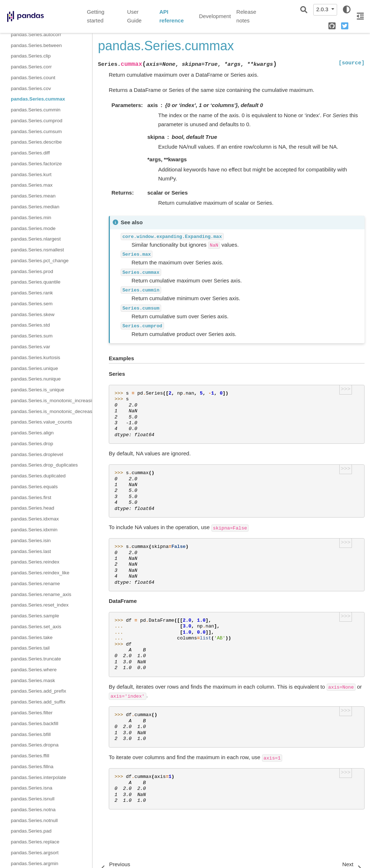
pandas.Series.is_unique (38, 390)
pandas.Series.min (31, 218)
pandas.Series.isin (31, 541)
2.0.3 (323, 9)
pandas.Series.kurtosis (36, 358)
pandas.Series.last (31, 551)
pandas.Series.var (31, 347)
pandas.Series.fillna (32, 767)
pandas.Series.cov (31, 88)
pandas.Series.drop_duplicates (44, 465)
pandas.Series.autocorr (36, 35)
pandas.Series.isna (32, 788)
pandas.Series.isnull (33, 799)
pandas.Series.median (35, 207)
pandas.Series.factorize (36, 164)
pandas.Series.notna (33, 810)
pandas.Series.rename (35, 584)
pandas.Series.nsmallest (37, 250)
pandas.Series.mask (33, 680)
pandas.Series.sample (35, 616)
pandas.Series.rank (32, 293)
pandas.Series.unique (35, 368)
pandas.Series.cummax (38, 99)
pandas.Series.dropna (35, 745)
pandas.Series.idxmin (34, 530)
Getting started (96, 16)
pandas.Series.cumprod (37, 121)
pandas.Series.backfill (35, 724)
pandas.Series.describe (36, 142)
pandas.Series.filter (32, 713)
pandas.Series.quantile (36, 282)
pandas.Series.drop (32, 444)
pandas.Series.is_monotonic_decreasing (51, 411)
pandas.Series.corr (31, 67)
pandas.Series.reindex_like (40, 573)
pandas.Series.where (34, 670)
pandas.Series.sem (32, 304)
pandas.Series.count (33, 78)
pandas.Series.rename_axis (41, 594)
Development (215, 16)
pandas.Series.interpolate (38, 777)
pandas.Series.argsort (35, 853)
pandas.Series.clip (31, 56)
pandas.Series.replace (35, 842)
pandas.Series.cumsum (36, 131)
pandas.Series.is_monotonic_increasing (51, 401)
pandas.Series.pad (31, 831)
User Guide (134, 16)
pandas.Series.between (36, 45)
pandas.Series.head (33, 508)
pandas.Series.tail (30, 648)
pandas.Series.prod (32, 271)
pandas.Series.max (32, 185)
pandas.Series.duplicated (38, 476)
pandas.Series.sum (32, 336)
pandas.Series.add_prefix (38, 691)
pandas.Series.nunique (36, 379)
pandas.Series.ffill (30, 756)
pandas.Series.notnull (34, 820)
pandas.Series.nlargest (36, 239)
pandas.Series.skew (33, 314)
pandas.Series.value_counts (42, 422)
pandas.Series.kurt (31, 175)
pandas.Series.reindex (35, 562)
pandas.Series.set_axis (36, 627)
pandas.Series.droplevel (37, 454)
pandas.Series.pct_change (40, 261)
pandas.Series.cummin (36, 110)
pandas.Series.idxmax (35, 519)
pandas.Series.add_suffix (38, 702)
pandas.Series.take (32, 637)
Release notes (246, 16)
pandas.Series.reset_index (40, 605)
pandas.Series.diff (30, 153)
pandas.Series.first (31, 497)
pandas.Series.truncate (36, 659)
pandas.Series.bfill (31, 734)
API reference (172, 16)
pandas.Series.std (30, 325)
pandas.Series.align (32, 433)
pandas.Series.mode (33, 228)
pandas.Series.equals (34, 487)
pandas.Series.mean (33, 196)
